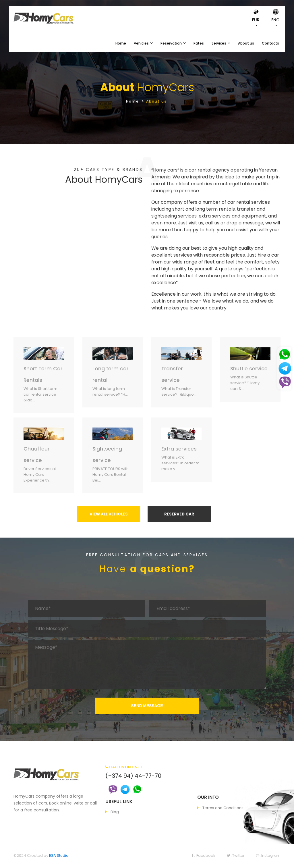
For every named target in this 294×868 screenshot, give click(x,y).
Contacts (270, 43)
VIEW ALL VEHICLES (109, 515)
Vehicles (141, 43)
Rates (199, 43)
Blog (115, 813)
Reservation (171, 43)
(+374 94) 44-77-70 (133, 777)
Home (121, 43)
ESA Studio (59, 857)
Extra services (179, 449)
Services (219, 43)
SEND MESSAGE (147, 707)
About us (246, 43)
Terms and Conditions (223, 809)
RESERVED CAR (179, 515)
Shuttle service (249, 368)
